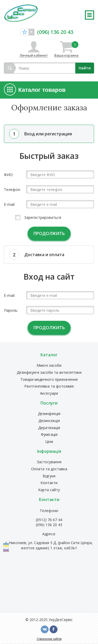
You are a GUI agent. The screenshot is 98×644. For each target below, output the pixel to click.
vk (45, 629)
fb (54, 629)
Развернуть (90, 15)
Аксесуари (49, 393)
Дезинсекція (49, 421)
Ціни (49, 442)
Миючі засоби (49, 366)
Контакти (49, 483)
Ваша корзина (66, 49)
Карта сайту (49, 490)
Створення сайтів (49, 639)
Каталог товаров (42, 90)
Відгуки (49, 476)
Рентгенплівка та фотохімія (49, 386)
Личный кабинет (34, 55)
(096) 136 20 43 (55, 32)
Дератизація (49, 428)
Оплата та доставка (49, 469)
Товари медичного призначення (49, 380)
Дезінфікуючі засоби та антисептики (49, 373)
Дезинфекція (49, 414)
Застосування (49, 462)
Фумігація (49, 435)
